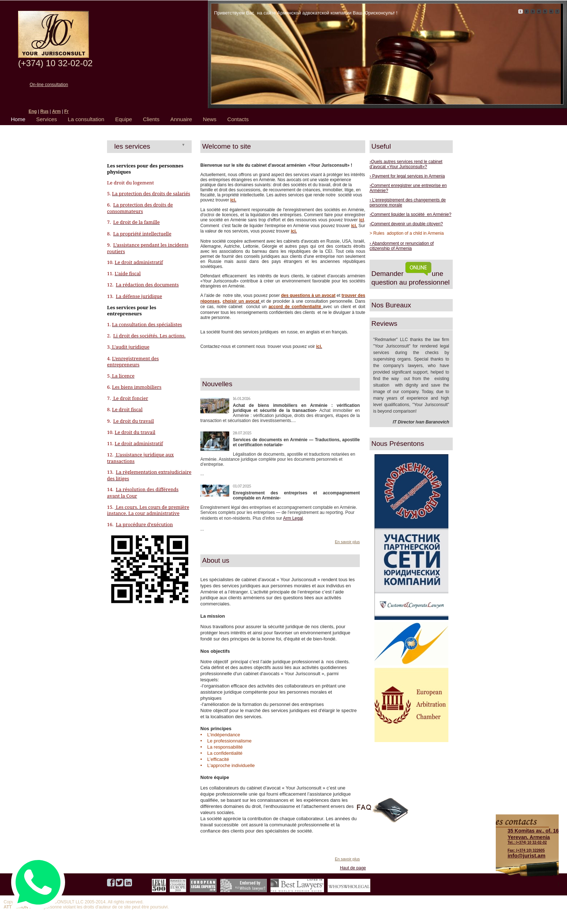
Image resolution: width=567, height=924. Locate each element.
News (210, 119)
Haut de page (353, 868)
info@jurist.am (527, 855)
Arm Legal (293, 518)
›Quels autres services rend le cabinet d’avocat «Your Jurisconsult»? (406, 164)
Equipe (123, 119)
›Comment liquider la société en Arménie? (410, 214)
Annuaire (181, 119)
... (202, 474)
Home (18, 119)
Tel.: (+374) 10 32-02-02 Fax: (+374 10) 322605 (533, 840)
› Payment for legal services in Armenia (407, 176)
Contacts (238, 119)
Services (47, 119)
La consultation (86, 119)
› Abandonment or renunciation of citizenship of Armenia (402, 246)
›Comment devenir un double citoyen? (406, 224)
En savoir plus (347, 542)
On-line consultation (49, 85)
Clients (151, 119)
